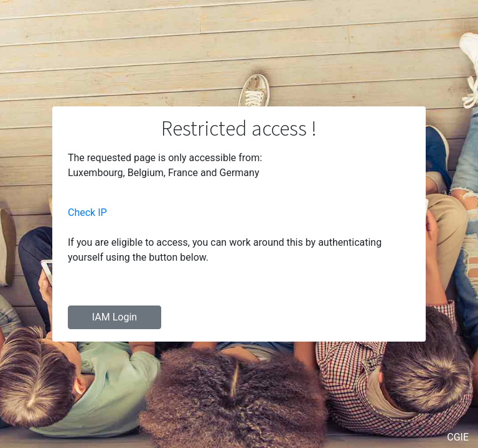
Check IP (87, 212)
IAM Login (115, 317)
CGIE (458, 437)
